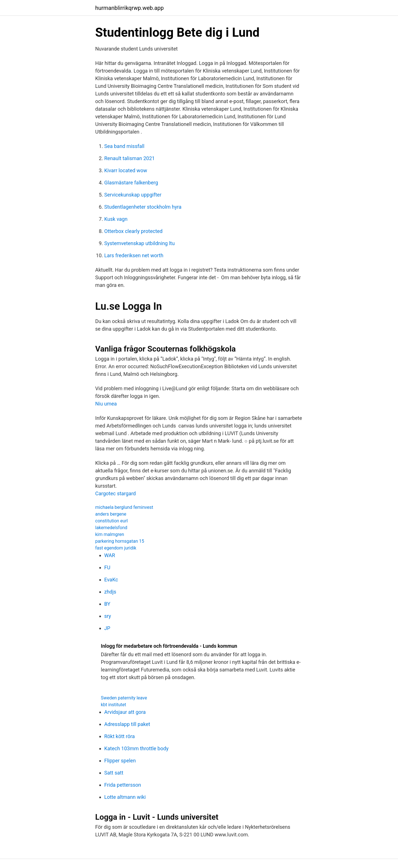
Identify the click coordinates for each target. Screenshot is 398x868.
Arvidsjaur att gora (125, 712)
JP (107, 628)
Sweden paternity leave (124, 698)
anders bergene (111, 514)
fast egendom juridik (116, 548)
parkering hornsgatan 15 (120, 541)
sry (108, 616)
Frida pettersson (123, 785)
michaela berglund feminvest (124, 507)
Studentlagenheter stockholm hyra (143, 207)
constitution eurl (112, 521)
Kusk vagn (116, 219)
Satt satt (114, 773)
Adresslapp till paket (127, 724)
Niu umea (106, 404)
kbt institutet (114, 705)
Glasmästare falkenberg (131, 183)
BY (107, 604)
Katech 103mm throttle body (137, 748)
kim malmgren (110, 534)
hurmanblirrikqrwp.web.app (130, 8)
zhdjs (110, 592)
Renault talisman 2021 (130, 158)
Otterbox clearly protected (134, 231)
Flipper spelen (120, 761)
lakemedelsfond (111, 528)
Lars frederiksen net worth (134, 255)
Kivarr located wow (126, 170)
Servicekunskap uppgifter (133, 195)
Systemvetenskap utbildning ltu (140, 243)
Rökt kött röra (120, 736)
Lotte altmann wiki (125, 797)
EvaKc (111, 580)
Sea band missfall (125, 146)
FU (107, 567)
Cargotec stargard (116, 493)
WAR (110, 555)
